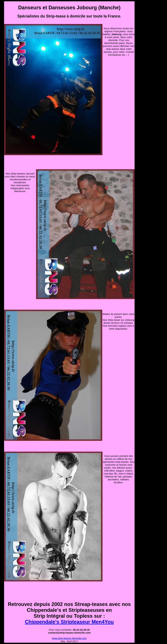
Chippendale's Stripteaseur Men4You (69, 622)
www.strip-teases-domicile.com (69, 638)
